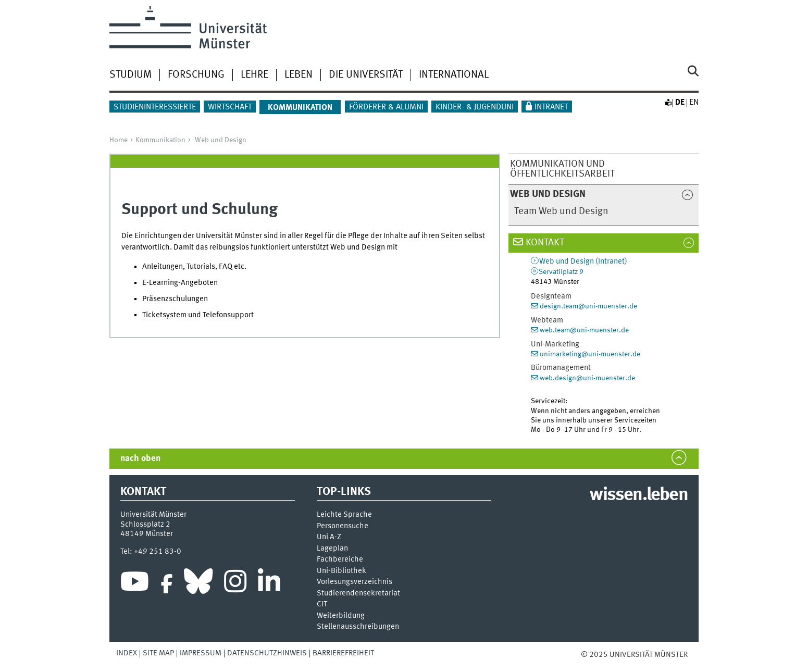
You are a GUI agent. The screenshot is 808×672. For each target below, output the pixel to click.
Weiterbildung (341, 616)
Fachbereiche (340, 560)
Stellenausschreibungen (358, 627)
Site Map (158, 653)
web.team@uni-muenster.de (584, 330)
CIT (322, 605)
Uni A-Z (329, 537)
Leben (299, 75)
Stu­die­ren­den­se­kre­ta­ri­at (358, 594)
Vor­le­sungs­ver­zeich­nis (355, 582)
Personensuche (343, 526)
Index (127, 653)
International (454, 75)
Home (119, 140)
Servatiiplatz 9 (561, 272)
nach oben (140, 459)
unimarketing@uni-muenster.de (590, 354)
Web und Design (221, 140)
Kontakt (545, 243)
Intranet (551, 107)
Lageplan (332, 549)
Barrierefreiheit (343, 653)
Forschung (196, 75)
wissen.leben (638, 495)
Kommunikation (160, 140)
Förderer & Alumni (386, 107)
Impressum (201, 653)
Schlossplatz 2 (145, 525)
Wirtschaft (230, 107)
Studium (130, 75)
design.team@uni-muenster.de (588, 306)
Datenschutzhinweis (267, 653)
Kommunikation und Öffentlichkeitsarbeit (562, 169)
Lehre (254, 75)
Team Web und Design (561, 211)
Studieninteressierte (155, 107)
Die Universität (366, 75)
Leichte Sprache (344, 515)
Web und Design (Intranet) (583, 262)
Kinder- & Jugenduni (475, 107)
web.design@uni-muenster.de (587, 378)
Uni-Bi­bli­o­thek (341, 571)
